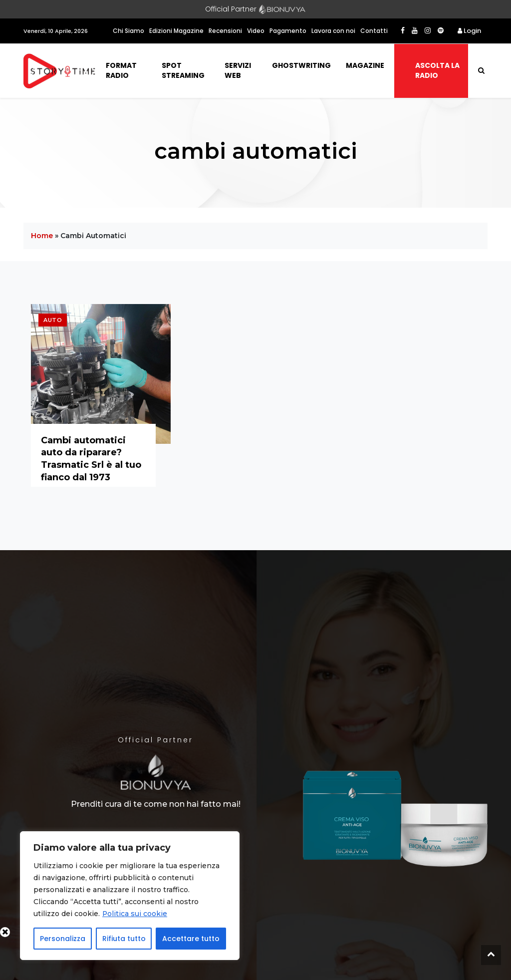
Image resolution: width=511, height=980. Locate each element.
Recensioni (225, 31)
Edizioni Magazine (176, 31)
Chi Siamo (128, 31)
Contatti (374, 31)
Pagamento (288, 31)
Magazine (365, 65)
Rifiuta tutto (124, 939)
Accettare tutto (191, 939)
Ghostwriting (301, 65)
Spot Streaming (183, 70)
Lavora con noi (333, 31)
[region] (130, 896)
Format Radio (121, 70)
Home (42, 236)
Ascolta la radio (437, 70)
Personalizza (63, 939)
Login (469, 31)
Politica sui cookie (135, 914)
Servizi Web (238, 70)
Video (256, 31)
